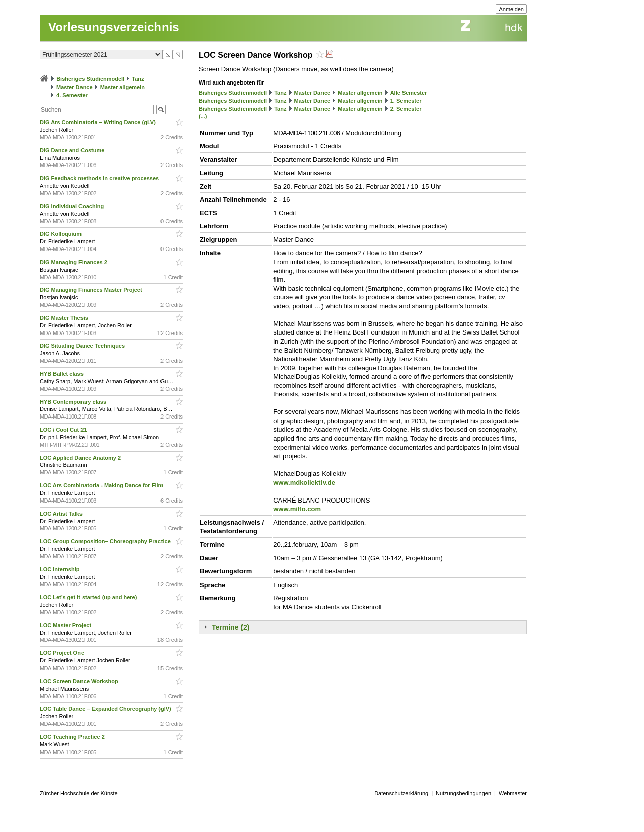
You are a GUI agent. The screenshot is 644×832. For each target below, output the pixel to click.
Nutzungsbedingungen (463, 793)
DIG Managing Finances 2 (74, 262)
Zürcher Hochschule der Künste (79, 793)
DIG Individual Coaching (72, 206)
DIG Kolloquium (61, 234)
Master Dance (74, 87)
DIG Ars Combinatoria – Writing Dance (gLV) (99, 122)
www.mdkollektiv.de (304, 483)
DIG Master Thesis (65, 318)
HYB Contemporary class (74, 402)
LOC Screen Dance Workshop (80, 681)
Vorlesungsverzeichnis (114, 27)
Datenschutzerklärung (401, 793)
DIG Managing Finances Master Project (92, 290)
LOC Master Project (66, 625)
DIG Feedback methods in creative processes (100, 178)
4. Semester (72, 95)
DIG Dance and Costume (73, 150)
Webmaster (513, 793)
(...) (203, 116)
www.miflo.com (297, 509)
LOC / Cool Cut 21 (64, 430)
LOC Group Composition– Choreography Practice (106, 541)
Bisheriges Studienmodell (90, 79)
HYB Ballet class (62, 374)
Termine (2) (230, 627)
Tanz (138, 79)
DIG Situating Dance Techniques (83, 346)
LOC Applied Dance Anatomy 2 (81, 458)
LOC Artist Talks (62, 514)
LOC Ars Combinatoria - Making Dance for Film (102, 485)
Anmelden (511, 9)
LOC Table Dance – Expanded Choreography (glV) (106, 709)
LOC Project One (63, 653)
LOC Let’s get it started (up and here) (89, 597)
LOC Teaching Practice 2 (73, 737)
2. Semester (406, 109)
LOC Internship (61, 569)
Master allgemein (123, 87)
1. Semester (406, 101)
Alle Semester (409, 93)
